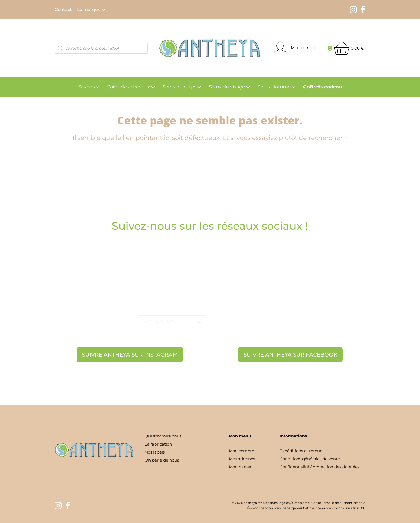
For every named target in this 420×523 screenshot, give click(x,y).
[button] (104, 10)
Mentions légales (276, 503)
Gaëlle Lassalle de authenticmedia (338, 503)
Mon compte (241, 451)
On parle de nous (162, 460)
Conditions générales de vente (310, 459)
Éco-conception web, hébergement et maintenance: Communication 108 (306, 508)
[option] (210, 293)
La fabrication (158, 444)
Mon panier (240, 467)
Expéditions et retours (301, 451)
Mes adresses (242, 459)
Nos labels (155, 452)
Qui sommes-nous (163, 436)
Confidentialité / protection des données (320, 467)
